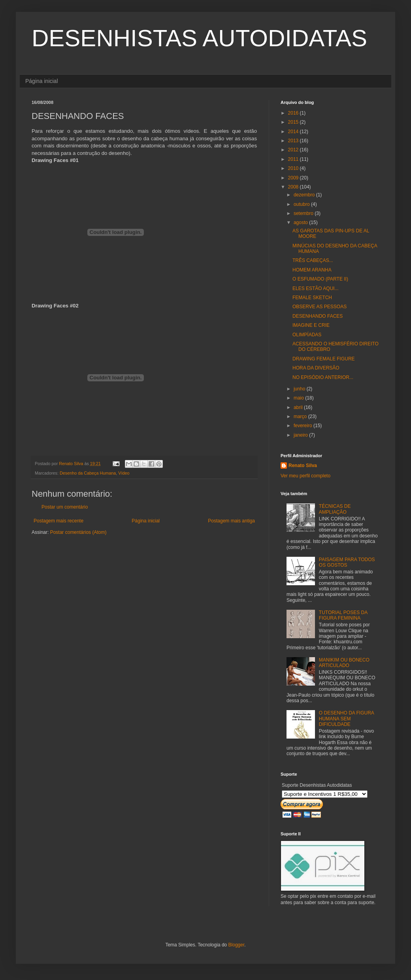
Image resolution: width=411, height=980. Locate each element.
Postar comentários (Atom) (78, 532)
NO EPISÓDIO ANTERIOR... (323, 377)
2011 (294, 159)
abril (299, 407)
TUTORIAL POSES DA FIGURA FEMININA (343, 615)
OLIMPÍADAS (307, 335)
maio (299, 398)
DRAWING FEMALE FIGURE (324, 359)
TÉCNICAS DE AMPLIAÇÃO (335, 509)
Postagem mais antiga (231, 521)
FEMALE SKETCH (312, 298)
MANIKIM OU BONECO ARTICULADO (344, 663)
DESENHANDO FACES (318, 316)
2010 (294, 168)
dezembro (305, 195)
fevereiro (304, 426)
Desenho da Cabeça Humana (88, 473)
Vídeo (124, 473)
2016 (294, 113)
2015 (294, 122)
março (301, 416)
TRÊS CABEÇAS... (313, 260)
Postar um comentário (65, 507)
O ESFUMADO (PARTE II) (320, 279)
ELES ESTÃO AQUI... (316, 288)
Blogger (237, 945)
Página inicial (42, 81)
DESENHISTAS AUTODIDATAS (199, 38)
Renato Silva (303, 465)
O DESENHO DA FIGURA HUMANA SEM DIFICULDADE (346, 719)
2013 (294, 141)
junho (300, 389)
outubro (302, 204)
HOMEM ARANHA (312, 270)
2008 (294, 187)
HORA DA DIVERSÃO (316, 368)
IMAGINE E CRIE (311, 325)
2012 (294, 150)
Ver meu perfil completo (305, 476)
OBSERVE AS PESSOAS (320, 307)
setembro (304, 213)
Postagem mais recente (58, 521)
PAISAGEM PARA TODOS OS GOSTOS (347, 562)
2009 (294, 178)
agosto (301, 222)
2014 (294, 132)
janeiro (301, 435)
